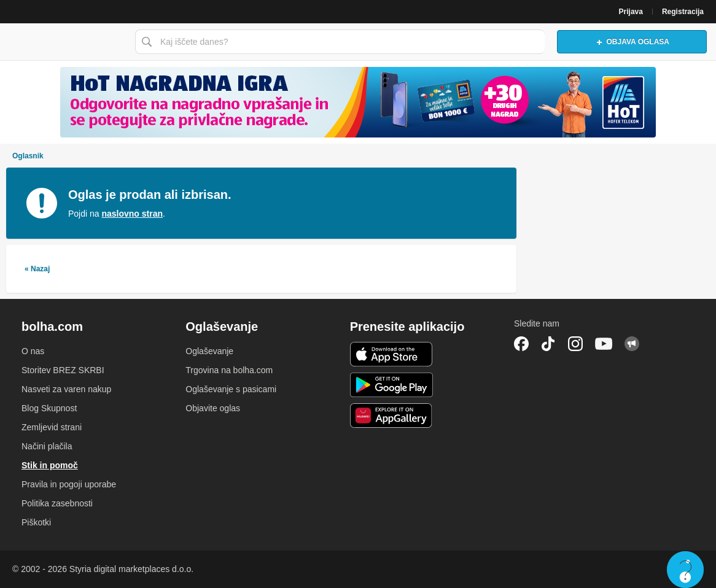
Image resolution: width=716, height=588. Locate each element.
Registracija (683, 12)
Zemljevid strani (52, 427)
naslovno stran (132, 214)
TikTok (548, 344)
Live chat (685, 570)
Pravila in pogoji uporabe (69, 484)
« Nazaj (37, 269)
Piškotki (36, 522)
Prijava (631, 12)
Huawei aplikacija (391, 416)
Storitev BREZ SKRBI (63, 370)
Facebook (521, 344)
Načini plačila (47, 446)
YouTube (604, 344)
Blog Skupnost (49, 408)
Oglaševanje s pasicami (231, 389)
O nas (33, 351)
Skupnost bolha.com (632, 344)
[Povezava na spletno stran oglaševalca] (358, 102)
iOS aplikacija (391, 354)
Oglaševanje (209, 351)
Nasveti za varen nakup (66, 389)
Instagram (575, 344)
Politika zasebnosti (57, 503)
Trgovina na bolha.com (229, 370)
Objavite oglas (213, 408)
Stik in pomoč (50, 465)
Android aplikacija (391, 385)
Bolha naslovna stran (64, 42)
